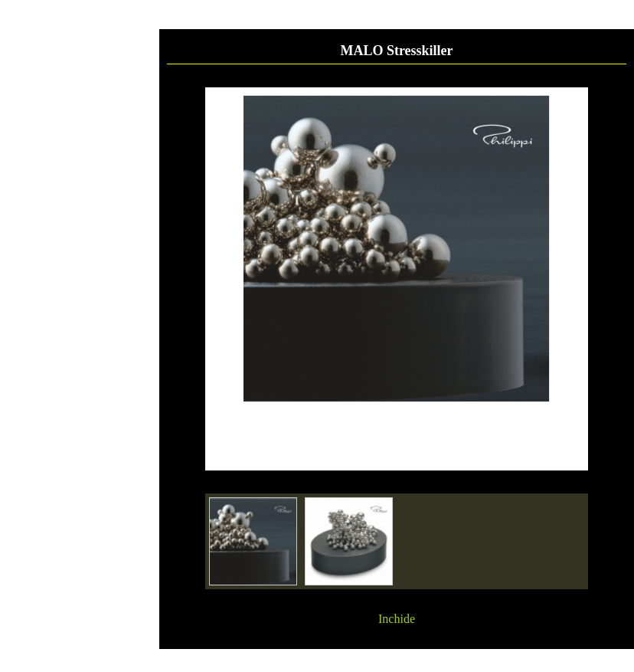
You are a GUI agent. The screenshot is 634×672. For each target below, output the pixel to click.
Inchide (397, 619)
